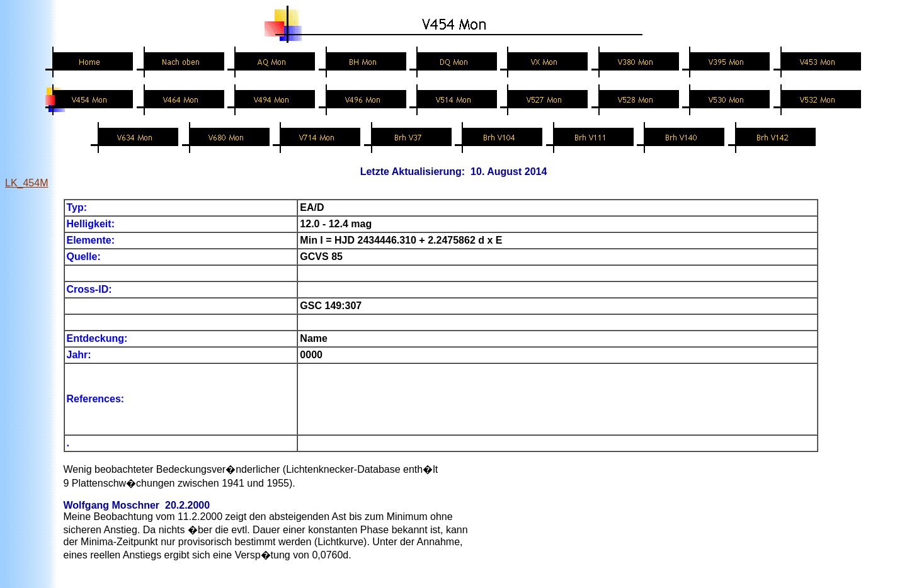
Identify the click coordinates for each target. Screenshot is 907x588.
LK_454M (27, 183)
